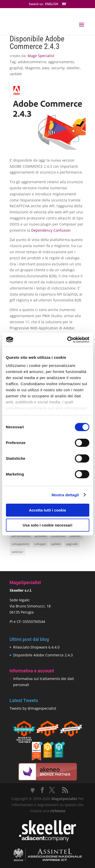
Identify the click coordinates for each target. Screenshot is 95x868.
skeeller (73, 68)
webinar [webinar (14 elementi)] (17, 552)
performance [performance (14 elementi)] (21, 536)
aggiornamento (61, 62)
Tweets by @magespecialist (33, 708)
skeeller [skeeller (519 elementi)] (75, 536)
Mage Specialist (41, 56)
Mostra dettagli (65, 495)
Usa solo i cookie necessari (48, 525)
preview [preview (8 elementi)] (41, 536)
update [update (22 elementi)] (56, 544)
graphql (16, 68)
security (58, 68)
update (16, 74)
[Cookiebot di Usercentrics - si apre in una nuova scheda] (68, 340)
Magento (33, 68)
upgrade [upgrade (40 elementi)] (72, 544)
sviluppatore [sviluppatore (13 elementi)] (20, 544)
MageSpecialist (64, 799)
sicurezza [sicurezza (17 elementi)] (58, 536)
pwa (46, 68)
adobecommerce (32, 62)
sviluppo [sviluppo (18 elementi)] (40, 544)
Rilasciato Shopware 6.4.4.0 (36, 647)
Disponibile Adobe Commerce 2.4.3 (43, 655)
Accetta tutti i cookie (48, 510)
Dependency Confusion (51, 230)
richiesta (57, 811)
